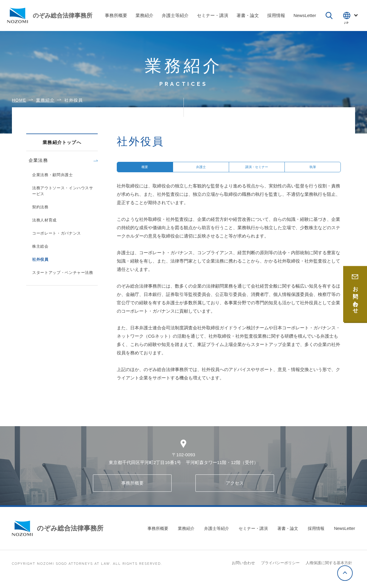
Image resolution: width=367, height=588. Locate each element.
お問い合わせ (243, 569)
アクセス (235, 489)
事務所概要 (132, 489)
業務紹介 (186, 535)
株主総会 (40, 246)
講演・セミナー (257, 170)
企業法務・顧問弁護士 (53, 175)
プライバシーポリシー (280, 569)
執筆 (313, 170)
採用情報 (316, 535)
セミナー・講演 (253, 535)
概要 (145, 170)
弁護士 (201, 170)
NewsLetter (345, 535)
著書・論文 (288, 535)
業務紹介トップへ (62, 142)
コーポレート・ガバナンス (57, 233)
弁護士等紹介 (217, 535)
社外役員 (40, 259)
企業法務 (38, 160)
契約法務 (40, 207)
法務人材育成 (44, 220)
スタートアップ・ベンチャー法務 (63, 273)
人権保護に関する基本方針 (329, 569)
